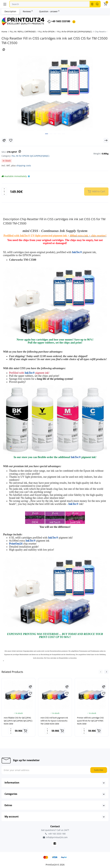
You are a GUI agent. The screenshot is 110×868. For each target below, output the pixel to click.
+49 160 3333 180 (55, 834)
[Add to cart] (25, 731)
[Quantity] (4, 192)
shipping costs (24, 165)
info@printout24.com (55, 837)
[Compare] (4, 140)
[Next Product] (106, 140)
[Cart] (105, 4)
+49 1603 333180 (59, 22)
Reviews (28, 11)
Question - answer (49, 11)
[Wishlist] (11, 140)
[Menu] (5, 4)
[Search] (97, 4)
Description (10, 11)
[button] (101, 672)
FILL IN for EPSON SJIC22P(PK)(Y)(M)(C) (30, 156)
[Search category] (92, 4)
